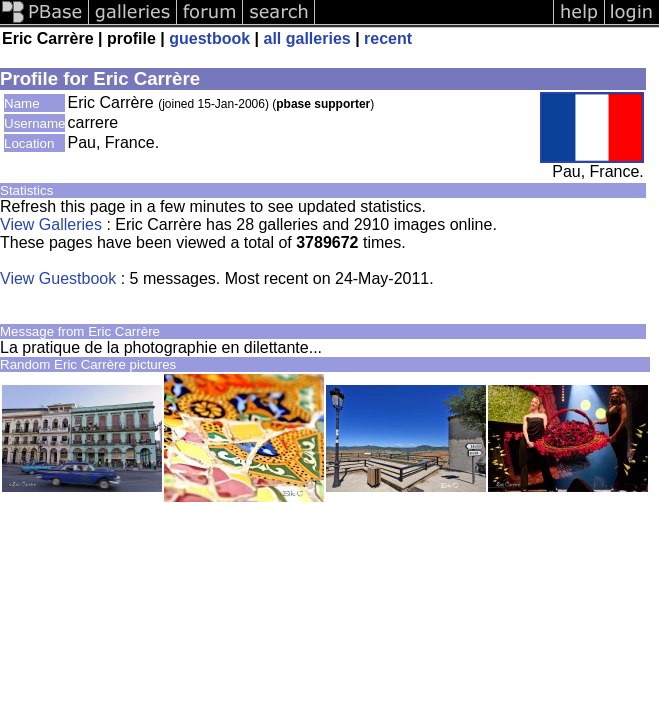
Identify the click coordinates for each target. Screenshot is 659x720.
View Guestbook (58, 278)
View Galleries (51, 224)
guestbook (209, 38)
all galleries (307, 38)
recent (388, 38)
